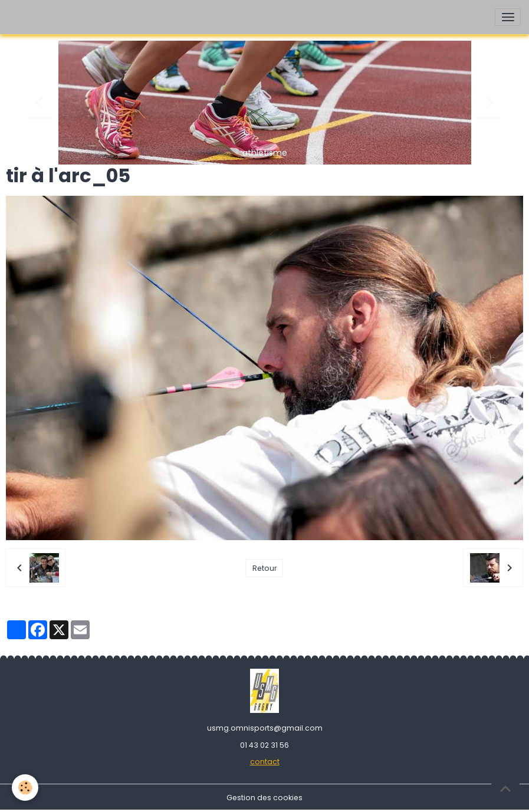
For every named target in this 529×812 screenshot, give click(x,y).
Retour (264, 568)
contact (265, 762)
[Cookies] (25, 788)
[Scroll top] (505, 788)
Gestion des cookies (264, 798)
